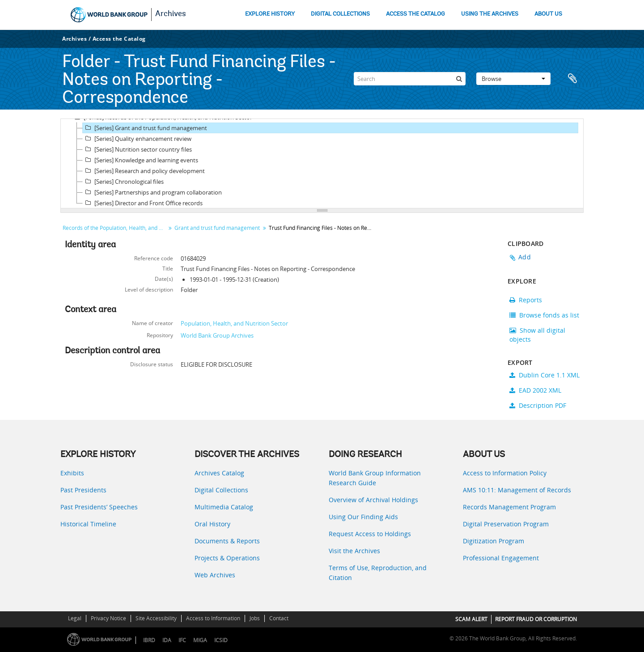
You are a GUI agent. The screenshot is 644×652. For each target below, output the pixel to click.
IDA (167, 640)
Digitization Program (494, 541)
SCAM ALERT (471, 619)
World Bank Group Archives (217, 335)
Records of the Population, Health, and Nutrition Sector (115, 228)
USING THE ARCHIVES (490, 14)
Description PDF (538, 405)
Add (525, 257)
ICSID (221, 640)
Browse (513, 79)
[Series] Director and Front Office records (143, 203)
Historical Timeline (88, 524)
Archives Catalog (219, 473)
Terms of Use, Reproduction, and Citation (378, 573)
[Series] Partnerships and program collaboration (152, 192)
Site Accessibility (156, 618)
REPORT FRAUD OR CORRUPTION (536, 619)
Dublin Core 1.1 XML (544, 375)
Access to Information (213, 618)
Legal (75, 618)
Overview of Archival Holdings (373, 500)
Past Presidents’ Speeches (99, 507)
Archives (171, 14)
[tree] (322, 164)
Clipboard (572, 79)
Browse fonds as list (544, 315)
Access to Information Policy (505, 473)
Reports (526, 300)
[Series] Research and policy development (144, 171)
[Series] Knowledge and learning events (140, 160)
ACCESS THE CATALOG (415, 14)
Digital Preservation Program (506, 524)
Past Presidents (83, 490)
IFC (182, 640)
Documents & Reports (227, 541)
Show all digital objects (537, 335)
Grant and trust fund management (217, 228)
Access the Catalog (119, 39)
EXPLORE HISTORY (270, 14)
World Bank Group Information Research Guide (375, 478)
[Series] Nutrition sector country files (137, 149)
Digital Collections (221, 490)
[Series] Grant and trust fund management (145, 128)
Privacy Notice (108, 618)
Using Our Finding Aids (363, 517)
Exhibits (72, 473)
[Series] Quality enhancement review (137, 139)
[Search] (410, 79)
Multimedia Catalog (224, 507)
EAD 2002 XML (535, 390)
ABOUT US (548, 14)
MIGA (200, 640)
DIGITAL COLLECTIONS (340, 14)
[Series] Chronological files (123, 182)
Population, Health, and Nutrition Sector (234, 323)
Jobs (255, 618)
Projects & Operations (227, 558)
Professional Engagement (501, 558)
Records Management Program (509, 507)
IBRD (149, 640)
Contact (279, 618)
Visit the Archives (354, 551)
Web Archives (215, 575)
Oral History (212, 524)
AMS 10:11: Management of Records (517, 490)
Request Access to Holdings (370, 534)
